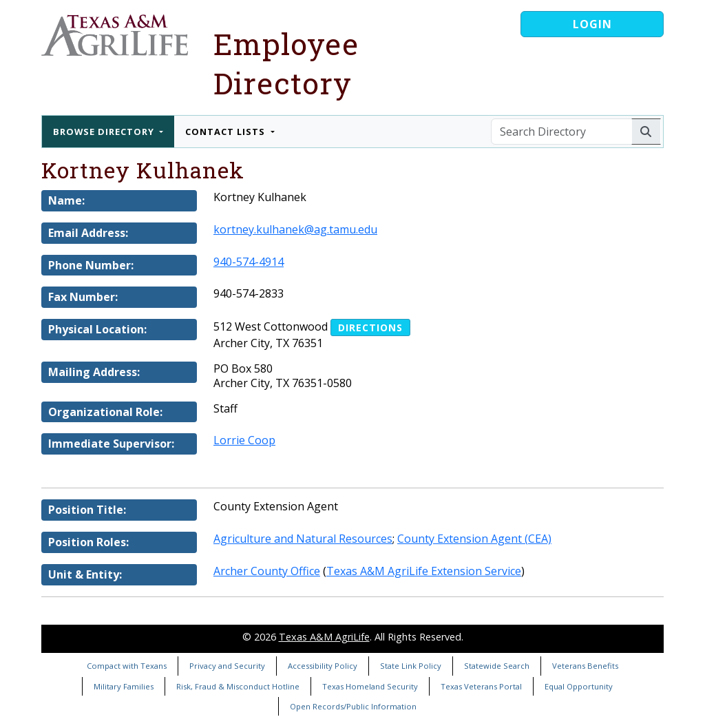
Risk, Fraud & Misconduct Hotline (238, 686)
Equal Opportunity (579, 686)
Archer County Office (267, 571)
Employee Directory (286, 63)
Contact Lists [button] (227, 132)
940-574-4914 (249, 262)
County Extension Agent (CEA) (474, 539)
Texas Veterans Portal (481, 686)
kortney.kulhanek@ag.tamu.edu (295, 229)
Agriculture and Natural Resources (303, 539)
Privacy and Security (227, 666)
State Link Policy (411, 666)
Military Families (124, 686)
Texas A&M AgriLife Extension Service (424, 571)
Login (592, 24)
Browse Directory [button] (105, 132)
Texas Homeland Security (370, 686)
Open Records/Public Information (353, 706)
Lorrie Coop (244, 440)
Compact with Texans (127, 666)
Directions (370, 327)
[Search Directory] (561, 132)
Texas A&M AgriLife (324, 637)
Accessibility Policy (323, 666)
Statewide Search (497, 666)
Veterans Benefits (585, 666)
